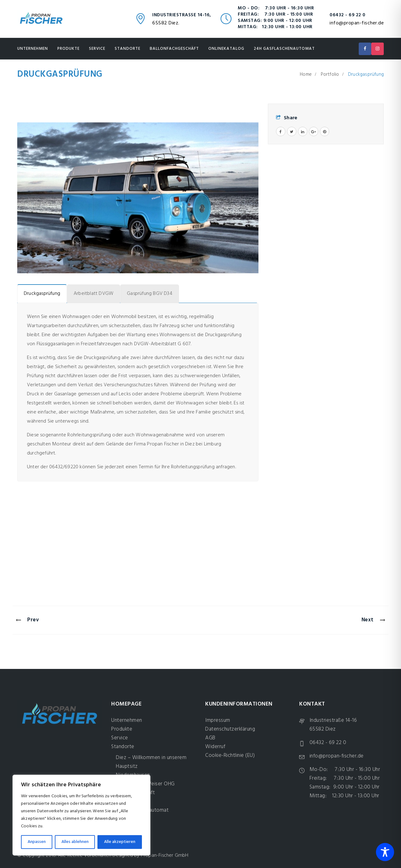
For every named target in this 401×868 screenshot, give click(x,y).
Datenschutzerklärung (230, 729)
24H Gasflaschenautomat (284, 49)
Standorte (128, 49)
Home (306, 74)
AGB (210, 738)
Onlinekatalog (226, 49)
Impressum (218, 720)
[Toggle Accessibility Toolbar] (385, 852)
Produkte (68, 49)
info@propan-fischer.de (357, 23)
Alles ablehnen (75, 842)
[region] (81, 815)
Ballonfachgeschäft (174, 49)
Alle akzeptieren (120, 842)
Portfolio (330, 74)
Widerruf (215, 747)
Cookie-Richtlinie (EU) (230, 755)
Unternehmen (33, 49)
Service (97, 49)
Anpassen (37, 842)
